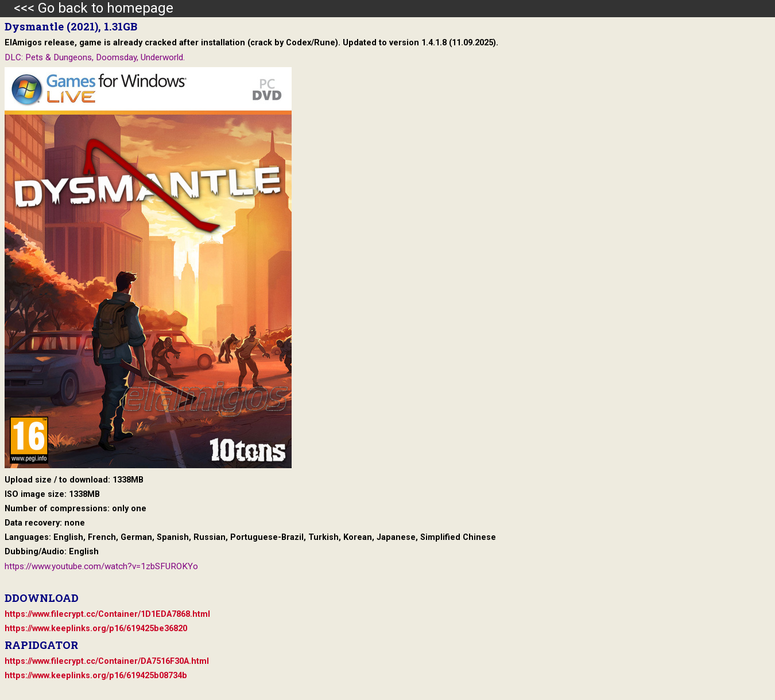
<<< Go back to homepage (87, 8)
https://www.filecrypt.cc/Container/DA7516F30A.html (107, 661)
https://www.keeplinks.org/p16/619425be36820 (96, 629)
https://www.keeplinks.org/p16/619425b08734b (96, 676)
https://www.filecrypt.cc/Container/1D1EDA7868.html (107, 614)
